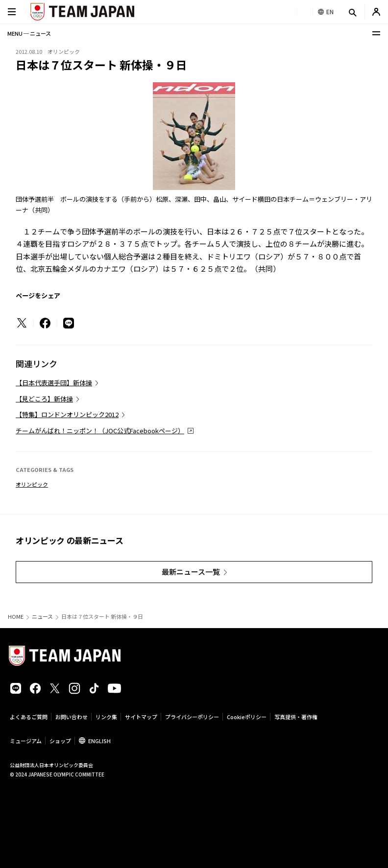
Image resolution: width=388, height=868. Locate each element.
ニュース (42, 617)
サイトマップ (141, 717)
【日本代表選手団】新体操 (54, 383)
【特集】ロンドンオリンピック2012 (67, 414)
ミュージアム (26, 741)
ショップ (60, 741)
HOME (16, 617)
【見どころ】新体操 (44, 399)
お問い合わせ (72, 717)
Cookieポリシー (247, 717)
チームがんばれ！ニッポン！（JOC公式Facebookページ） (100, 431)
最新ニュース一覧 (191, 572)
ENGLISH (99, 741)
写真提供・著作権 (296, 717)
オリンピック (32, 484)
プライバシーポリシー (192, 717)
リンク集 (106, 717)
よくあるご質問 (29, 717)
